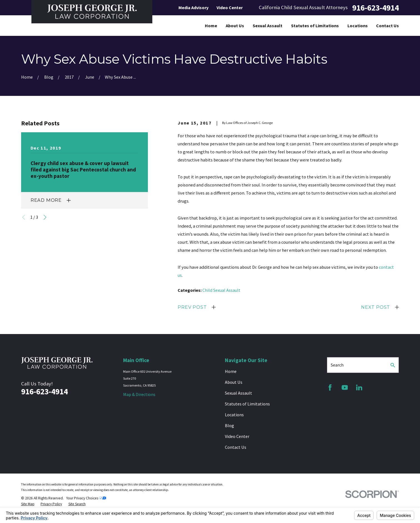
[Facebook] (330, 388)
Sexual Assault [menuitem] (268, 26)
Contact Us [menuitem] (387, 26)
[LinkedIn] (359, 388)
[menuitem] (28, 504)
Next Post (376, 307)
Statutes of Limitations (247, 404)
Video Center (230, 8)
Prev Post (192, 307)
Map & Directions (139, 394)
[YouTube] (345, 388)
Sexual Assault (238, 393)
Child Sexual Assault (221, 290)
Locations (234, 415)
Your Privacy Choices (86, 498)
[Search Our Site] (393, 365)
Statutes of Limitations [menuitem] (315, 26)
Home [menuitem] (211, 26)
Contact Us (236, 447)
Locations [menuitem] (358, 26)
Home (231, 371)
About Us (234, 382)
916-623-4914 (376, 8)
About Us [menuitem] (235, 26)
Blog (229, 425)
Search (337, 365)
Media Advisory (193, 8)
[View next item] (45, 217)
